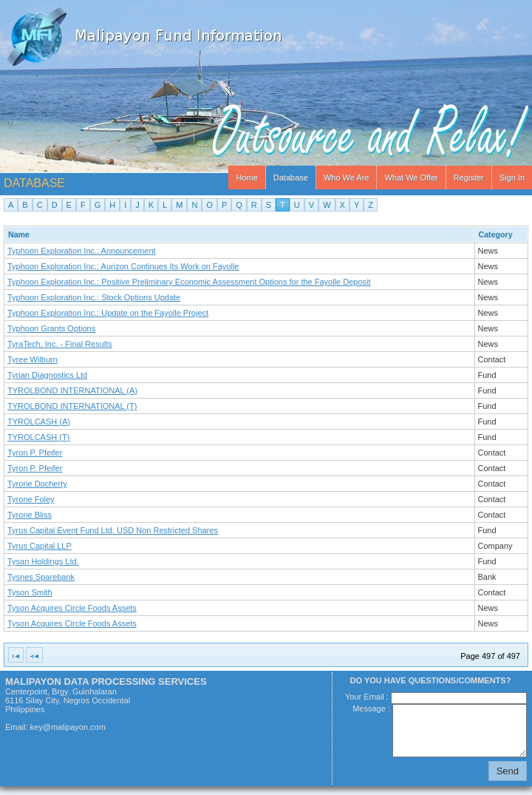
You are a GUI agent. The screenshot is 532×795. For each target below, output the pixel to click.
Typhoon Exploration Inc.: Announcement (82, 251)
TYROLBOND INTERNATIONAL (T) (72, 406)
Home (246, 177)
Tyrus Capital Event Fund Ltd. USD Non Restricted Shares (113, 530)
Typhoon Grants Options (51, 328)
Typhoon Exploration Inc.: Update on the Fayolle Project (108, 313)
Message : (372, 708)
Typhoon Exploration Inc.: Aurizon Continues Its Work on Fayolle (123, 266)
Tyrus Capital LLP (40, 546)
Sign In (512, 177)
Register (469, 177)
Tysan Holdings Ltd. (43, 561)
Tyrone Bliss (30, 515)
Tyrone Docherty (37, 484)
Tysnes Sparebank (41, 577)
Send (508, 771)
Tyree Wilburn (33, 359)
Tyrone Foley (31, 499)
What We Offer (411, 177)
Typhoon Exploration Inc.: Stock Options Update (94, 297)
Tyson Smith (30, 592)
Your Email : (368, 697)
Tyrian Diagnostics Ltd (47, 375)
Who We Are (347, 177)
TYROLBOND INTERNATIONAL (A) (72, 390)
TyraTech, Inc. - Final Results (60, 344)
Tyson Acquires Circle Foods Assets (72, 608)
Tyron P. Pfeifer (35, 453)
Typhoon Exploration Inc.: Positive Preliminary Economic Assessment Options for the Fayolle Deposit (189, 282)
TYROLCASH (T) (38, 437)
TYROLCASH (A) (39, 422)
